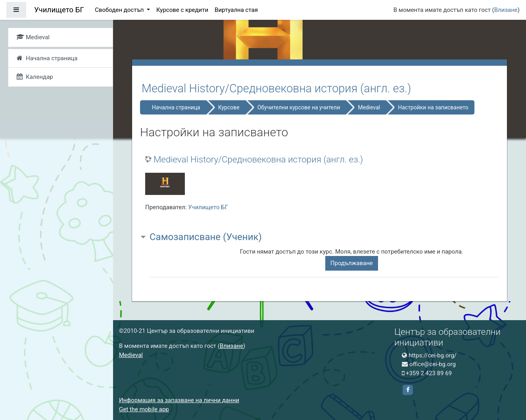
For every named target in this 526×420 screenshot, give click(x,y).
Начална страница (176, 107)
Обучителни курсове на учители (299, 107)
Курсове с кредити (182, 10)
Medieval (369, 107)
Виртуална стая (236, 10)
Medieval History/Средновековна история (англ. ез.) (258, 159)
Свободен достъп (120, 10)
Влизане (506, 10)
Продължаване (352, 263)
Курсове (229, 107)
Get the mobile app (144, 409)
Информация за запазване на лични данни (179, 400)
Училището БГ (208, 207)
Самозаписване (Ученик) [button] (206, 237)
